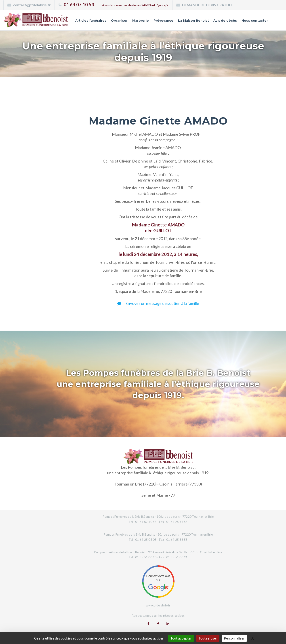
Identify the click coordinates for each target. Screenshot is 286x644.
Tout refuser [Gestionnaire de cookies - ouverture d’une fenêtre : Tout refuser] (208, 638)
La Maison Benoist (192, 21)
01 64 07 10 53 (79, 4)
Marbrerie (139, 21)
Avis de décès (225, 21)
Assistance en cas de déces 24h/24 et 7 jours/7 (135, 5)
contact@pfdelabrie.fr (32, 5)
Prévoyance (162, 21)
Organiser (118, 21)
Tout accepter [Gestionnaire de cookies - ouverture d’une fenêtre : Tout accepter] (181, 638)
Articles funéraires (88, 21)
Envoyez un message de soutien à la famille (158, 303)
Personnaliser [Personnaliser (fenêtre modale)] (234, 638)
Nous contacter (254, 21)
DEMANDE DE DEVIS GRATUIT (207, 5)
